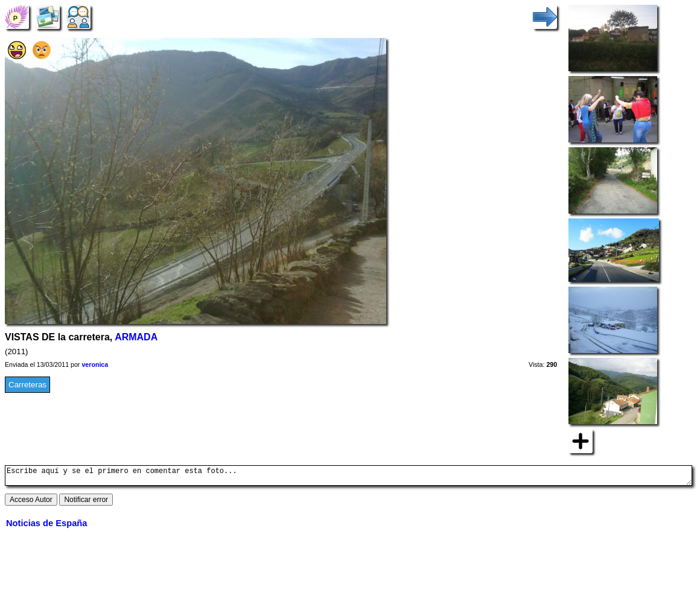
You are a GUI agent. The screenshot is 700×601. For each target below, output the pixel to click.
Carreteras (27, 385)
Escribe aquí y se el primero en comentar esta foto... (348, 477)
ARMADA (136, 337)
